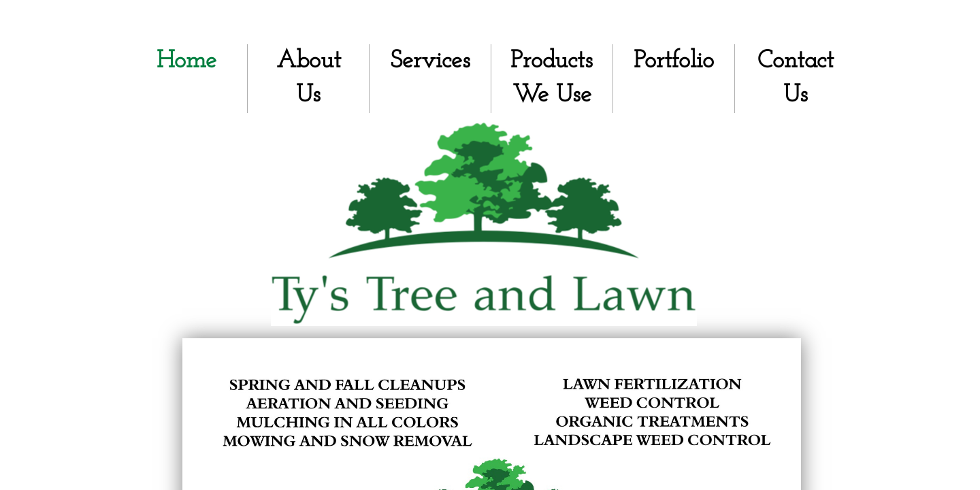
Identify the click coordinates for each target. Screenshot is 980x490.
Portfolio (674, 61)
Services (430, 61)
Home (186, 61)
